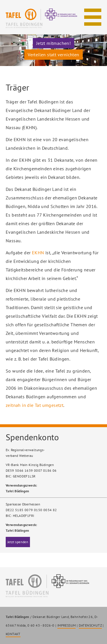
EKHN (38, 253)
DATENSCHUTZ (90, 625)
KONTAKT (13, 634)
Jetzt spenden (18, 542)
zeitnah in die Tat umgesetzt (35, 405)
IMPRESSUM (67, 625)
